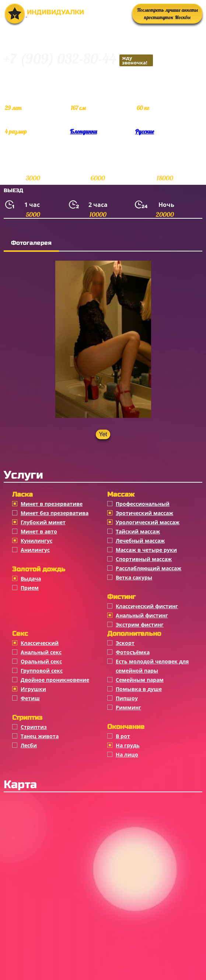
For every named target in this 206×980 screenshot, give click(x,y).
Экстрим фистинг (140, 625)
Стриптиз (34, 727)
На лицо (127, 755)
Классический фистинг (147, 606)
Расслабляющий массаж (149, 568)
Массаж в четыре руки (146, 550)
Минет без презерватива (55, 513)
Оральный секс (41, 661)
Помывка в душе (139, 689)
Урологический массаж (148, 522)
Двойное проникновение (55, 680)
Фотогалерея (31, 243)
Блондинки (83, 131)
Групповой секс (42, 671)
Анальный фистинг (142, 615)
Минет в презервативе (52, 504)
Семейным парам (140, 680)
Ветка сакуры (134, 577)
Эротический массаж (144, 513)
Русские (145, 131)
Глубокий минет (43, 522)
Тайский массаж (138, 531)
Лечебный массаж (140, 541)
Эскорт (125, 643)
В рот (123, 736)
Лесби (29, 745)
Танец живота (40, 736)
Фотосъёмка (133, 652)
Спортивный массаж (144, 559)
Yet (103, 434)
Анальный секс (41, 652)
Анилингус (35, 550)
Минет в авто (39, 531)
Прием (30, 588)
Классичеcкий (40, 643)
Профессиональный (143, 504)
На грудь (128, 745)
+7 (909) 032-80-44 (78, 60)
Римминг (128, 707)
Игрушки (33, 689)
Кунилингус (36, 541)
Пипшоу (127, 698)
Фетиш (30, 698)
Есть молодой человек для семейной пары (152, 666)
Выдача (31, 579)
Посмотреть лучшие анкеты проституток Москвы (167, 14)
